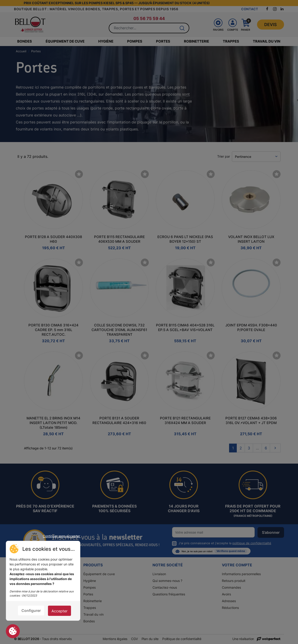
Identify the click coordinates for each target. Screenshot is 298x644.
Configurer (31, 611)
